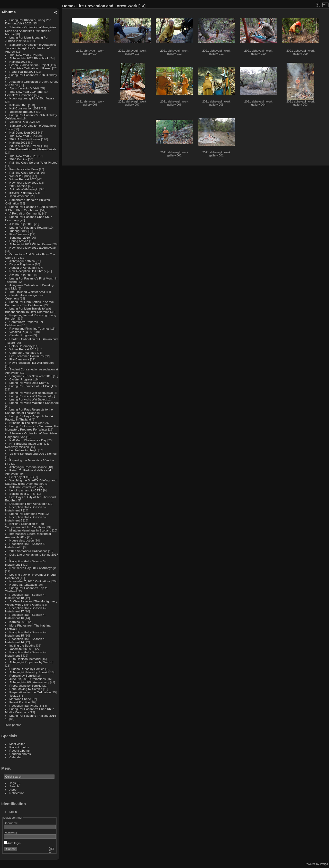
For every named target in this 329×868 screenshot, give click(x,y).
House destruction (22, 540)
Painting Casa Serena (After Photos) (34, 162)
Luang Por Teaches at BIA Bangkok (33, 386)
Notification (17, 793)
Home (68, 6)
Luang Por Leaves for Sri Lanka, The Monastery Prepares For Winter (32, 428)
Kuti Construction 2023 (25, 108)
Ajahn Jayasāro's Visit (24, 88)
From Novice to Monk (24, 169)
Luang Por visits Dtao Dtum (28, 383)
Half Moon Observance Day (28, 440)
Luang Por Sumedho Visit (27, 514)
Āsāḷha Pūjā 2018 (21, 275)
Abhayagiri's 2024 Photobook (29, 58)
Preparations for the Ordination (30, 692)
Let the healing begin (24, 450)
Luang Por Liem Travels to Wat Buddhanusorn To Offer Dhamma (28, 310)
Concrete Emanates (23, 353)
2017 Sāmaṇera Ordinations (29, 551)
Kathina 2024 (18, 62)
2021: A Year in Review (25, 146)
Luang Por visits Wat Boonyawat (31, 393)
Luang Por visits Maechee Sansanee (34, 403)
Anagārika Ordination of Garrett (31, 68)
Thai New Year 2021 (23, 156)
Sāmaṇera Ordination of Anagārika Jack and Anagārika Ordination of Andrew (31, 48)
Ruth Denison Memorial (25, 659)
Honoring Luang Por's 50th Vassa (32, 98)
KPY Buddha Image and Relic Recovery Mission (27, 445)
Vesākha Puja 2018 (22, 332)
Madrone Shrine (20, 699)
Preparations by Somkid (26, 685)
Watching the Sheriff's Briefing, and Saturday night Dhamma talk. (31, 482)
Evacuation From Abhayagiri (28, 504)
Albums (8, 12)
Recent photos (19, 747)
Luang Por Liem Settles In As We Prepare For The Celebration (29, 303)
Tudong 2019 (18, 231)
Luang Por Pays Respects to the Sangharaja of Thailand (29, 411)
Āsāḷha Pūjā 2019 (21, 224)
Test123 (15, 696)
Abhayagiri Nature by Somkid (29, 672)
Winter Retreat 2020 (23, 179)
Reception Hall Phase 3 (25, 706)
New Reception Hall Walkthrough (32, 363)
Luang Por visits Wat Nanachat (30, 396)
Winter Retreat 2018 (23, 349)
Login (13, 812)
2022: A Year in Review (25, 139)
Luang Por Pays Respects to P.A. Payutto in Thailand (30, 418)
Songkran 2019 (20, 237)
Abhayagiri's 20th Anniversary (29, 682)
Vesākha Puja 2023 (22, 122)
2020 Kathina (18, 159)
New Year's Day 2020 (24, 183)
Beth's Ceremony (21, 346)
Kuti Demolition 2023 (24, 132)
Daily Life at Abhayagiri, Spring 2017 (34, 554)
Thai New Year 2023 (23, 136)
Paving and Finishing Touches (30, 328)
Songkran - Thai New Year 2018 (31, 376)
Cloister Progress (21, 335)
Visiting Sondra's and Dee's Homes (33, 454)
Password (11, 833)
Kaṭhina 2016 (19, 622)
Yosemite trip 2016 (22, 649)
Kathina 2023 (18, 105)
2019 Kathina (18, 186)
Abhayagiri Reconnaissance (28, 467)
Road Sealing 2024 (22, 72)
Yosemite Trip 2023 (22, 112)
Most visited (17, 744)
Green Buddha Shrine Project (29, 65)
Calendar (16, 757)
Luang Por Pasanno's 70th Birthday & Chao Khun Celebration (31, 208)
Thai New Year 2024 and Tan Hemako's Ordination (27, 93)
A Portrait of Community (25, 213)
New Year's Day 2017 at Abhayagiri (33, 568)
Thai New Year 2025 (23, 55)
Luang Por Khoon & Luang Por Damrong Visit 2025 (28, 22)
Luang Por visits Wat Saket (28, 399)
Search (14, 786)
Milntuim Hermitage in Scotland (30, 530)
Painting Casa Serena (24, 172)
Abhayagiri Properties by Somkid (31, 662)
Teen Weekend (20, 196)
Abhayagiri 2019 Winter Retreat (31, 244)
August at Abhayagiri (23, 268)
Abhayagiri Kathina (22, 261)
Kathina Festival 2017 (24, 487)
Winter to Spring (20, 176)
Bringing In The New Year (27, 423)
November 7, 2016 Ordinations (30, 581)
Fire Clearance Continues (27, 356)
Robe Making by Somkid (26, 689)
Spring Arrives (19, 241)
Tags (13, 783)
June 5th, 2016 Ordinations (28, 679)
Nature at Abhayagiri (23, 585)
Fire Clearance (19, 234)
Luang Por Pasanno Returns (29, 227)
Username (11, 823)
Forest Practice (20, 702)
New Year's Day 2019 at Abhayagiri (33, 248)
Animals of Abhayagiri (24, 189)
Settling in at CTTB (22, 494)
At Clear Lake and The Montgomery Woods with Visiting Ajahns (31, 603)
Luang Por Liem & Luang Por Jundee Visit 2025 (27, 39)
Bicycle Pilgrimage (22, 193)
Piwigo (324, 864)
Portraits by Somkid (23, 675)
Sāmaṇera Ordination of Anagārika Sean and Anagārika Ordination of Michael (31, 31)
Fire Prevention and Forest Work (33, 149)
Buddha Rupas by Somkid (27, 669)
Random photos (20, 754)
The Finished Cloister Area (27, 292)
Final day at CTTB (22, 477)
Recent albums (20, 750)
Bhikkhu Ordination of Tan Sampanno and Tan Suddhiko (25, 525)
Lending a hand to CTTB (26, 490)
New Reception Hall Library (28, 271)
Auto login (12, 843)
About (13, 790)
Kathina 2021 (18, 142)
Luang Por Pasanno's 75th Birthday (33, 75)
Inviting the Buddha (22, 645)
